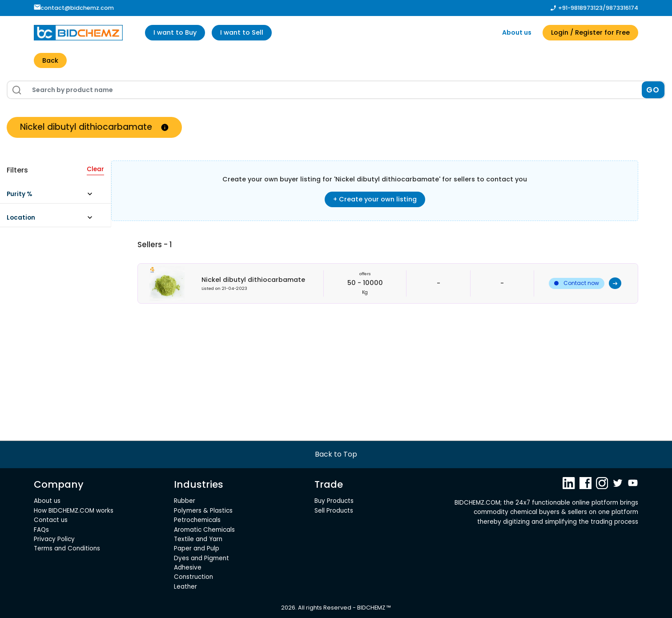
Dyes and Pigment (201, 558)
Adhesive (188, 568)
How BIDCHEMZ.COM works (74, 511)
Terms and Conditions (67, 548)
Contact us (51, 520)
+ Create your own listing (375, 199)
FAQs (41, 530)
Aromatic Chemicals (204, 530)
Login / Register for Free (590, 32)
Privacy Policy (54, 539)
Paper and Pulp (197, 548)
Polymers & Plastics (203, 511)
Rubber (185, 501)
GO (653, 90)
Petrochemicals (197, 520)
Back (50, 60)
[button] (54, 196)
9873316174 (622, 8)
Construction (193, 577)
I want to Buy (175, 32)
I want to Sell (242, 32)
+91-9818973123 (580, 8)
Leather (185, 587)
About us (517, 32)
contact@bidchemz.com (74, 8)
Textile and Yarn (198, 539)
